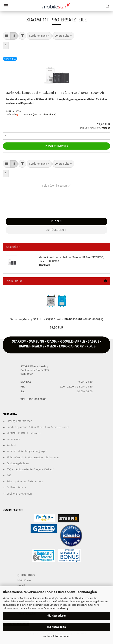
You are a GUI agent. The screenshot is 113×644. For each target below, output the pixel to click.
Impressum (13, 439)
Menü (6, 6)
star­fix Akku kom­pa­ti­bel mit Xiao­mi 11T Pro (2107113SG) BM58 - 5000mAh (55, 93)
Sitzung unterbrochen (19, 421)
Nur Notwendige (57, 627)
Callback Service (17, 488)
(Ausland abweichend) (45, 115)
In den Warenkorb (56, 146)
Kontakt (11, 445)
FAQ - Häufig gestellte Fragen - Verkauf (30, 470)
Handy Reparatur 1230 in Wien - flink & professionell (38, 427)
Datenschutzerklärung (56, 608)
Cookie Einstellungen (19, 494)
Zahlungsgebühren (18, 464)
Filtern (57, 221)
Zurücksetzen (56, 230)
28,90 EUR (56, 327)
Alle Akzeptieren (57, 616)
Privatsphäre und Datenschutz (25, 482)
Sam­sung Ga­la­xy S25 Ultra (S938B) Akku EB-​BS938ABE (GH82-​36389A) (57, 319)
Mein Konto (24, 580)
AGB (9, 476)
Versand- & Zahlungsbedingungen (27, 451)
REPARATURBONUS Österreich (24, 433)
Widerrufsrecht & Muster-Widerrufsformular (33, 457)
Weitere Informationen (56, 636)
